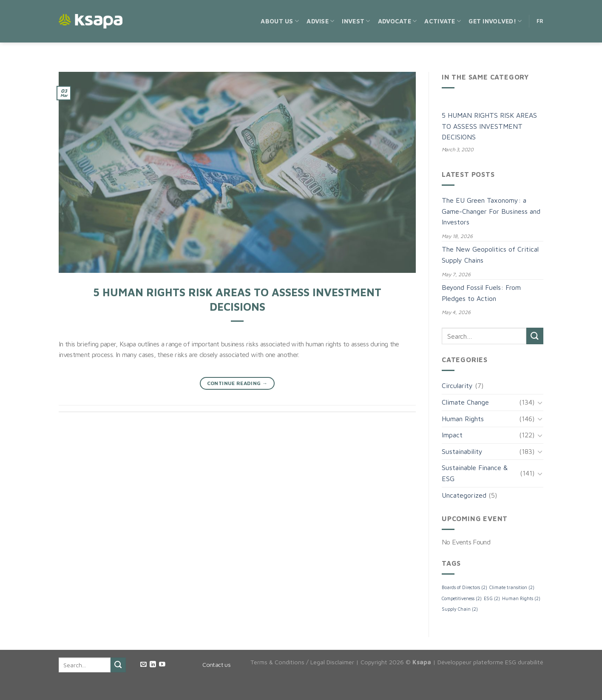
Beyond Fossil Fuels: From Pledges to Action (481, 293)
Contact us (216, 665)
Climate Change (465, 402)
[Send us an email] (143, 665)
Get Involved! (495, 21)
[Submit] (535, 336)
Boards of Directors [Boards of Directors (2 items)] (464, 587)
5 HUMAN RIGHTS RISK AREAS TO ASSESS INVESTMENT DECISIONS (489, 126)
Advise (320, 21)
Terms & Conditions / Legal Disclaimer (302, 662)
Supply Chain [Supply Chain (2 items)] (460, 609)
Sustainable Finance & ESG (475, 473)
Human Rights (463, 419)
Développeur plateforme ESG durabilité (490, 662)
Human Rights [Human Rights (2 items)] (521, 598)
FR (540, 21)
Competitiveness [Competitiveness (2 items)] (462, 598)
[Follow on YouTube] (162, 665)
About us (280, 21)
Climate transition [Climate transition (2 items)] (512, 587)
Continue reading (237, 383)
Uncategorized (464, 495)
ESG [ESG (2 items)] (492, 598)
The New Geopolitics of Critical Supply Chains (490, 255)
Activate (443, 21)
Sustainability (462, 451)
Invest (356, 21)
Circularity (457, 385)
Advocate (398, 21)
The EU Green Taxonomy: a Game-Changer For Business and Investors (491, 211)
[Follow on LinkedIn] (153, 665)
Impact (452, 435)
